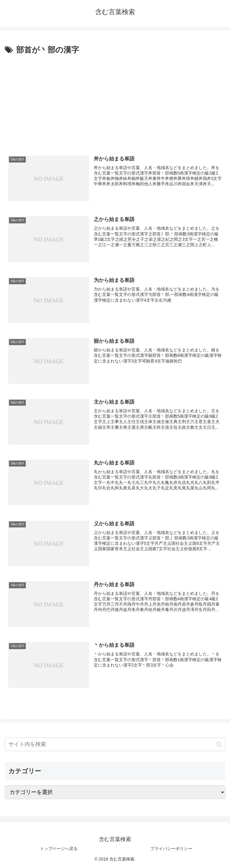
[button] (219, 744)
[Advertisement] (115, 102)
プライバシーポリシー (171, 849)
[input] (115, 744)
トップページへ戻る (59, 849)
